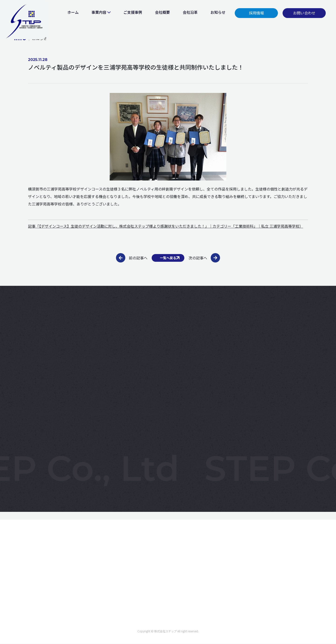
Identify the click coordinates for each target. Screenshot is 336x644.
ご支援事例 (133, 12)
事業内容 (99, 12)
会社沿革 (190, 12)
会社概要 (162, 12)
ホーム (73, 12)
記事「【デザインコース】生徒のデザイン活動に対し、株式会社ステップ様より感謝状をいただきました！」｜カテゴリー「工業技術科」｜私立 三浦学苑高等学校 (164, 226)
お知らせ (218, 12)
